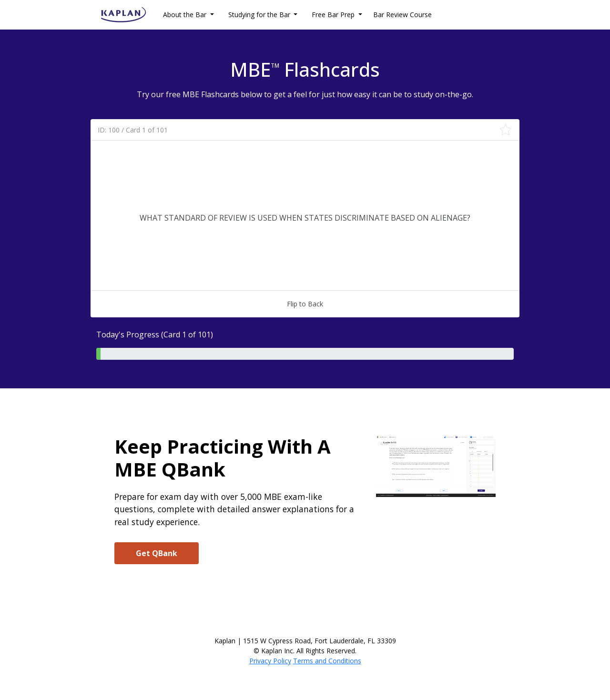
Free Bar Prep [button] (334, 15)
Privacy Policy (270, 661)
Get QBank (157, 553)
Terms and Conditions (327, 661)
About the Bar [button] (186, 15)
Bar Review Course (402, 15)
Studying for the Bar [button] (260, 15)
